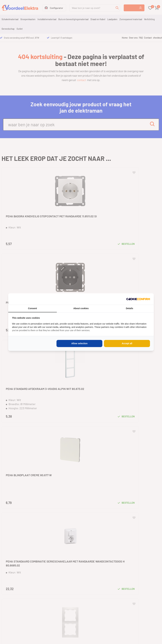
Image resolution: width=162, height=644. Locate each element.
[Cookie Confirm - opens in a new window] (138, 299)
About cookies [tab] (81, 308)
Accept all (127, 343)
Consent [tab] (32, 308)
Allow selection (79, 343)
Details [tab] (130, 308)
